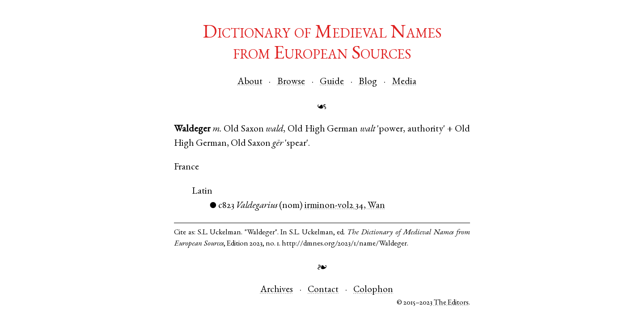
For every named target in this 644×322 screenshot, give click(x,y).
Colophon (373, 290)
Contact (323, 290)
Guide (332, 82)
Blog (368, 82)
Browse (291, 82)
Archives (277, 290)
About (250, 82)
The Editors (451, 303)
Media (404, 82)
